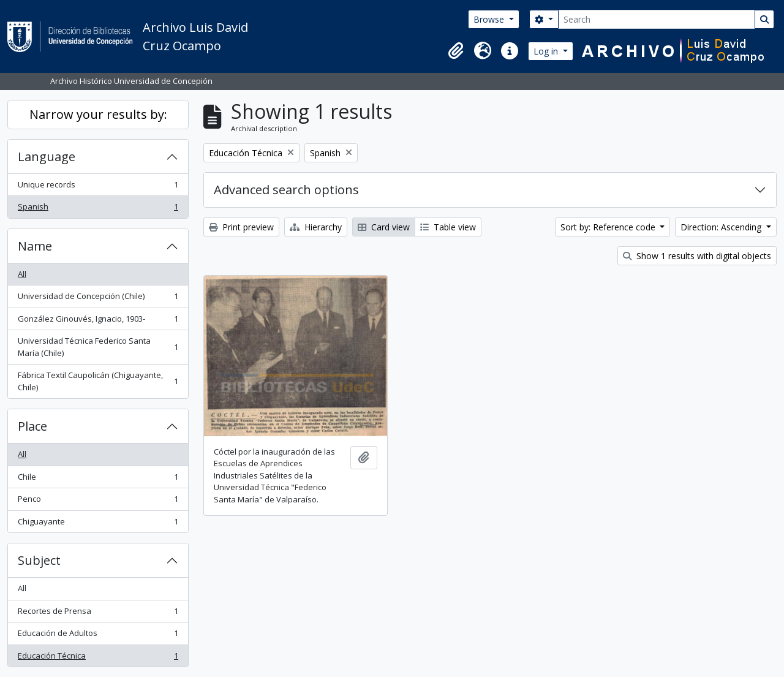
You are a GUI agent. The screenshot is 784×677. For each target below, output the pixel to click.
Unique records (98, 187)
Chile (98, 479)
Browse (490, 19)
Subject (39, 560)
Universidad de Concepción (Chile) (98, 299)
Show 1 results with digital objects (697, 256)
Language (47, 157)
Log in (547, 51)
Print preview (241, 227)
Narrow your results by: (98, 114)
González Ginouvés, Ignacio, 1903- (98, 321)
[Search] (657, 19)
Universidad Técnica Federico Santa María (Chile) (98, 347)
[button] (456, 51)
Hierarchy (316, 227)
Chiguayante (98, 524)
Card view (384, 227)
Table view (448, 227)
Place (32, 426)
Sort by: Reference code (609, 227)
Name (35, 246)
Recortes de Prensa (98, 614)
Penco (98, 501)
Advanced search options (286, 190)
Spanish (98, 209)
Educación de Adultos (98, 636)
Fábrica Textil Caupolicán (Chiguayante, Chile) (98, 381)
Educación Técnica (98, 658)
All (22, 274)
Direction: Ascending (722, 227)
